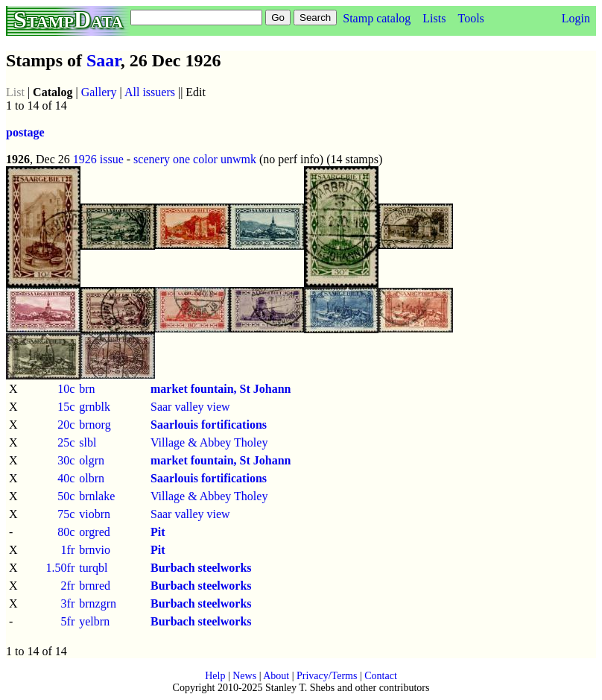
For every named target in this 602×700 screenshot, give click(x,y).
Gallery (99, 92)
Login (576, 18)
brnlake (97, 496)
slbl (88, 442)
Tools (470, 18)
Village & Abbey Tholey (209, 442)
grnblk (95, 407)
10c (66, 389)
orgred (94, 532)
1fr (68, 550)
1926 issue (98, 159)
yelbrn (94, 621)
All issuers (150, 92)
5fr (68, 621)
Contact (381, 676)
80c (66, 532)
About (276, 676)
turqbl (93, 568)
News (244, 676)
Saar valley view (190, 407)
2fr (68, 586)
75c (66, 514)
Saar (104, 60)
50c (66, 496)
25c (66, 442)
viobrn (95, 514)
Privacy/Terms (327, 676)
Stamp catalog (377, 18)
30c (66, 460)
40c (66, 478)
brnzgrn (98, 603)
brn (87, 389)
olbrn (92, 478)
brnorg (95, 425)
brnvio (95, 550)
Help (215, 676)
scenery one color (175, 159)
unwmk (238, 159)
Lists (434, 18)
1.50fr (61, 568)
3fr (68, 603)
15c (66, 407)
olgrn (92, 460)
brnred (95, 586)
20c (66, 425)
